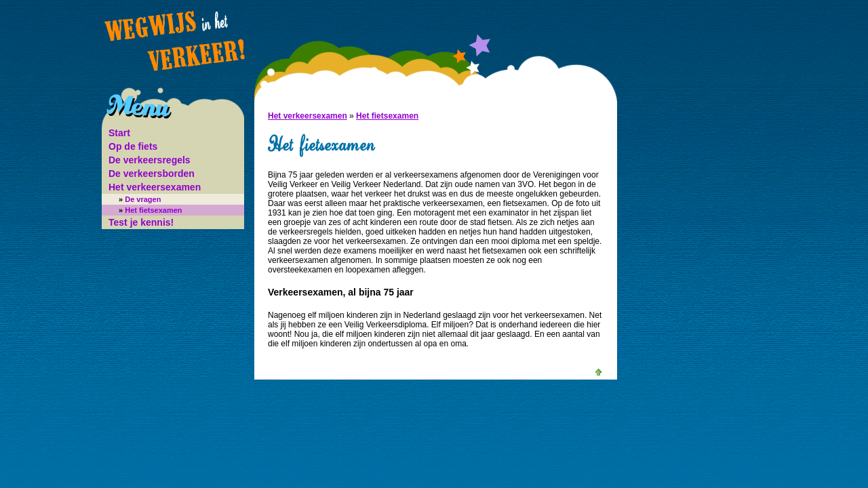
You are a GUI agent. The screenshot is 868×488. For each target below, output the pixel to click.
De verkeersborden (152, 174)
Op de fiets (133, 146)
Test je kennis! (141, 222)
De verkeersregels (150, 160)
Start (119, 133)
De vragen (140, 199)
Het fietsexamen (151, 210)
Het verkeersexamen (155, 187)
